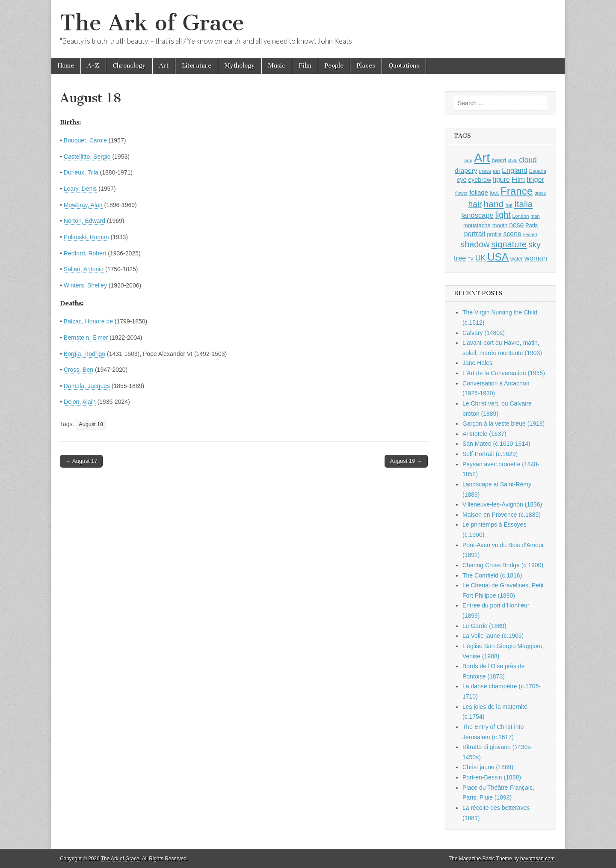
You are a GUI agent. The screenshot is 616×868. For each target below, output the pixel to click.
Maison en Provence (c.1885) (502, 515)
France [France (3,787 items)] (517, 191)
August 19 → (406, 461)
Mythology (240, 66)
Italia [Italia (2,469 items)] (523, 204)
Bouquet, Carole (85, 140)
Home (66, 66)
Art (164, 66)
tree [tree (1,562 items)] (460, 258)
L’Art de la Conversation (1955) (504, 373)
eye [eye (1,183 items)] (462, 180)
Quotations (404, 66)
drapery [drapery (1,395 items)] (466, 170)
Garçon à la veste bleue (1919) (503, 424)
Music (277, 66)
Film (305, 66)
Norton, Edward (84, 221)
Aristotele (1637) (484, 434)
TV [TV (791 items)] (471, 259)
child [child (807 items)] (512, 160)
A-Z (93, 66)
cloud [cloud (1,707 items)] (528, 160)
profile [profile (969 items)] (495, 234)
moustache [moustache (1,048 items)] (477, 225)
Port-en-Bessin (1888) (492, 777)
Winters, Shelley (85, 285)
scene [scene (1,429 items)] (512, 234)
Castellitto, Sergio (87, 157)
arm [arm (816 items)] (468, 160)
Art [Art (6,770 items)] (482, 158)
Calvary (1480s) (484, 333)
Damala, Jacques (87, 386)
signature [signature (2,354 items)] (509, 244)
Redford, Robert (85, 253)
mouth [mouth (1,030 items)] (500, 225)
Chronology (129, 66)
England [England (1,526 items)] (515, 170)
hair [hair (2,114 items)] (475, 204)
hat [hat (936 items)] (509, 205)
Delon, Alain (80, 402)
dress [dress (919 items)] (485, 171)
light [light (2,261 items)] (503, 215)
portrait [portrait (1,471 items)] (475, 234)
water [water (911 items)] (517, 259)
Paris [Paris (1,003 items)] (532, 225)
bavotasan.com (538, 859)
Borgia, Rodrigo (84, 354)
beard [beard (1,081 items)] (499, 160)
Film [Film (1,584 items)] (518, 179)
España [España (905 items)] (538, 171)
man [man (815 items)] (535, 216)
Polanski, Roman (86, 237)
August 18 (91, 424)
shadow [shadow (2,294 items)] (475, 244)
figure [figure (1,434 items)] (501, 179)
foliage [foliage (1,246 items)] (478, 193)
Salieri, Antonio (84, 269)
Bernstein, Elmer (86, 338)
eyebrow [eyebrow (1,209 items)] (480, 180)
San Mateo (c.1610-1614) (496, 444)
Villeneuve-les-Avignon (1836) (502, 504)
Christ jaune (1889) (488, 767)
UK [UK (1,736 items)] (480, 258)
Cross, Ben (78, 370)
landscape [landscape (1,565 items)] (478, 215)
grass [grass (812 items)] (540, 193)
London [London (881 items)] (521, 216)
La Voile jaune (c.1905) (493, 636)
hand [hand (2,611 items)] (494, 204)
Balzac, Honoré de (88, 321)
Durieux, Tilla (81, 172)
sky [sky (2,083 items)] (535, 244)
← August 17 (81, 461)
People (334, 66)
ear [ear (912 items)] (496, 171)
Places (366, 66)
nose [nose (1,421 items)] (516, 225)
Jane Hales (477, 363)
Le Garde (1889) (484, 626)
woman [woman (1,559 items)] (536, 258)
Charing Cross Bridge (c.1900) (503, 565)
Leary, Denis (80, 189)
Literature (197, 66)
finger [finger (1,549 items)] (535, 179)
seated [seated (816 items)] (530, 234)
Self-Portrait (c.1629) (490, 454)
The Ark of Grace (152, 23)
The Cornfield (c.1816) (492, 575)
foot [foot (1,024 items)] (494, 193)
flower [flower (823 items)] (461, 193)
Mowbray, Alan (83, 205)
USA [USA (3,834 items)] (498, 257)
